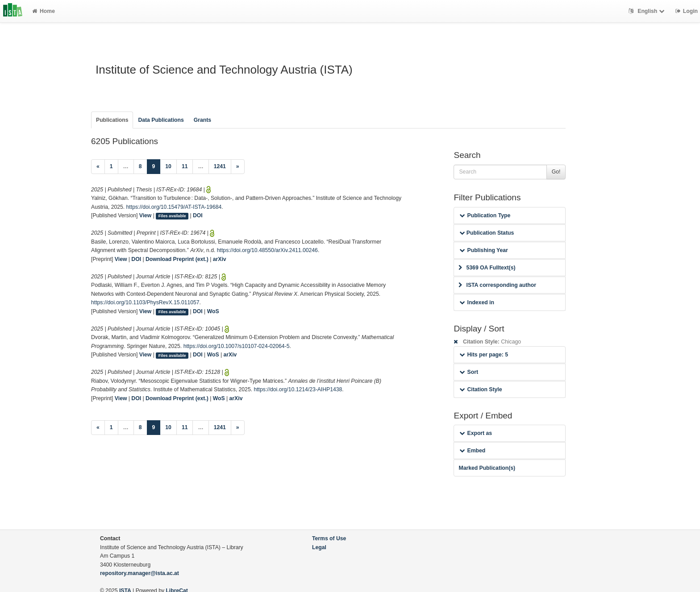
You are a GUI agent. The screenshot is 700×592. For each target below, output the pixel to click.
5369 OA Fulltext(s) (487, 268)
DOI (198, 215)
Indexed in (477, 302)
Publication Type (485, 215)
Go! (556, 172)
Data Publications (161, 120)
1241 (220, 166)
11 (185, 166)
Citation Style (481, 389)
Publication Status (487, 233)
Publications (112, 120)
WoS (213, 311)
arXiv (220, 259)
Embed (472, 451)
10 (168, 166)
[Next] (238, 167)
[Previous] (98, 167)
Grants (202, 120)
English (648, 11)
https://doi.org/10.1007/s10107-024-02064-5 (237, 346)
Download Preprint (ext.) (177, 259)
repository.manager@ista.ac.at (140, 573)
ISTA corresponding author (497, 285)
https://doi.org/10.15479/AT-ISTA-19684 (174, 207)
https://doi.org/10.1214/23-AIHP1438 (298, 389)
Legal (319, 547)
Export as (476, 433)
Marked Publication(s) (487, 468)
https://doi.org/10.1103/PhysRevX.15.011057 (145, 302)
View (146, 215)
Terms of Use (329, 538)
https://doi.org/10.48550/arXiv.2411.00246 (267, 250)
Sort (469, 372)
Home (44, 11)
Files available (172, 216)
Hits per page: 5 (484, 355)
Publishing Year (483, 250)
